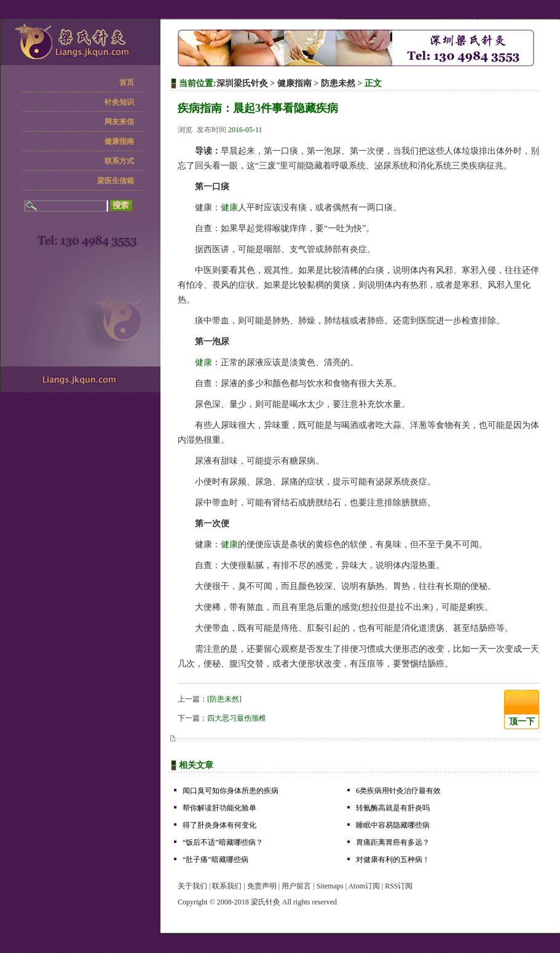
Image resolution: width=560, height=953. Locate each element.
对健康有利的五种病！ (393, 860)
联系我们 (227, 886)
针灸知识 (119, 102)
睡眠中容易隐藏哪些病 (393, 825)
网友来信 (119, 122)
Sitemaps (330, 886)
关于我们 (192, 886)
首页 (127, 82)
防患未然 (338, 83)
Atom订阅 (364, 886)
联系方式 (119, 161)
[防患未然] (224, 699)
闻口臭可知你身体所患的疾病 (231, 791)
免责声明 (262, 886)
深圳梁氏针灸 (242, 83)
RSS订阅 (399, 886)
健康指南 (119, 141)
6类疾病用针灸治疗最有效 (398, 791)
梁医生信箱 (116, 181)
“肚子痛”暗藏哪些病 (215, 860)
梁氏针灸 (266, 902)
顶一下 (522, 722)
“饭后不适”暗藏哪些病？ (223, 842)
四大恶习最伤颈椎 (237, 718)
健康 (229, 208)
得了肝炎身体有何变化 (219, 825)
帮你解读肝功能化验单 (219, 808)
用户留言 (296, 886)
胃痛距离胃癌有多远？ (393, 842)
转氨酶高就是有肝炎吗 (393, 808)
